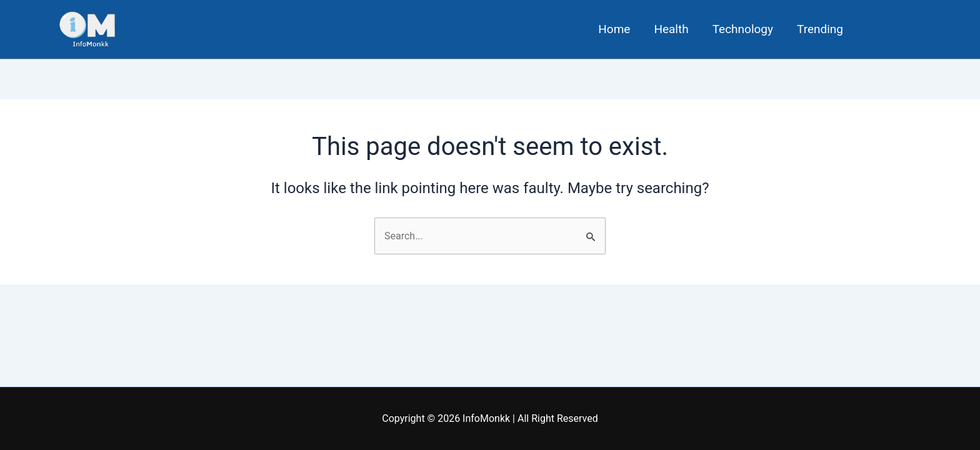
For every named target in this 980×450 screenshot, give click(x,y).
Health (671, 29)
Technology (743, 29)
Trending (820, 29)
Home (614, 29)
